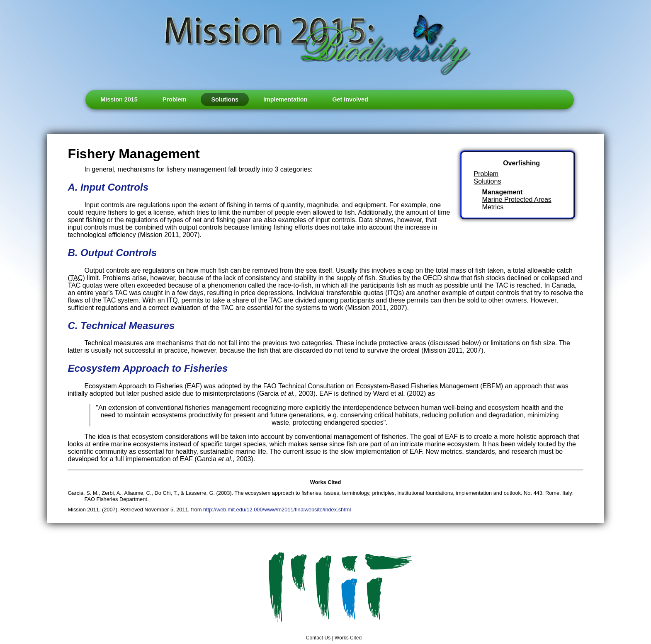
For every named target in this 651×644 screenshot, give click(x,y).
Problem (175, 99)
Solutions (225, 99)
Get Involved (350, 99)
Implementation (285, 99)
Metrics (493, 207)
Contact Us (318, 638)
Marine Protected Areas (517, 200)
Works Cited (348, 638)
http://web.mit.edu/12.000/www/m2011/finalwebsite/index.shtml (277, 510)
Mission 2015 (119, 99)
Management (503, 192)
